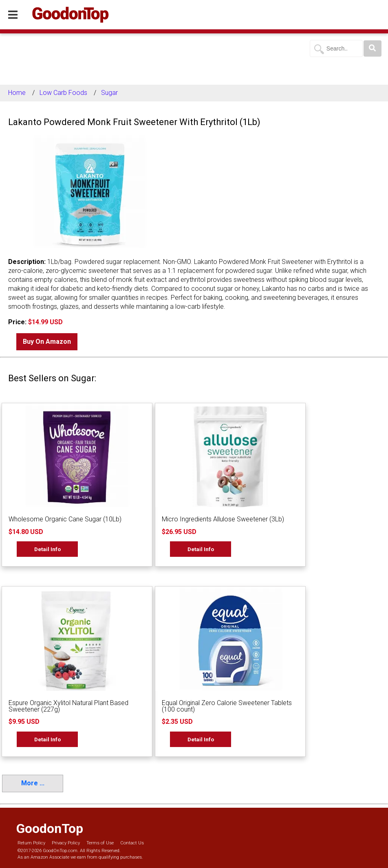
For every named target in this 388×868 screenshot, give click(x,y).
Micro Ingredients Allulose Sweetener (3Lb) (223, 519)
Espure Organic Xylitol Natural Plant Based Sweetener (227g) (68, 706)
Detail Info (47, 549)
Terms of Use (100, 843)
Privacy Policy (66, 843)
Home (17, 93)
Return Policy (31, 843)
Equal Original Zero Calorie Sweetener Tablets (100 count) (227, 706)
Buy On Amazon (47, 342)
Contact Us (132, 843)
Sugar (109, 93)
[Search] (373, 48)
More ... (33, 783)
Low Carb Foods (63, 93)
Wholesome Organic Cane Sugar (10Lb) (65, 519)
